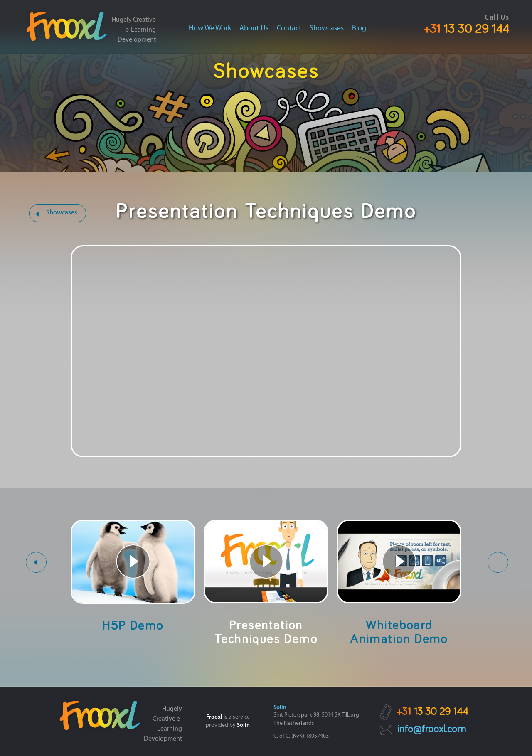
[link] (66, 28)
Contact (289, 28)
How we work (210, 28)
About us (254, 28)
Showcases (327, 28)
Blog (359, 28)
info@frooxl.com (431, 729)
